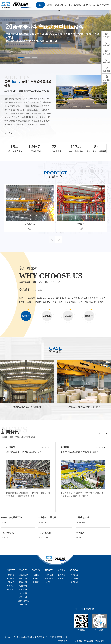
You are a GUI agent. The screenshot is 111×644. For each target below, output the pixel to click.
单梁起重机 (24, 579)
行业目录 (36, 575)
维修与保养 (49, 579)
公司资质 (11, 579)
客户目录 (36, 579)
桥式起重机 (24, 586)
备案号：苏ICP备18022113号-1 (55, 637)
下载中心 (74, 579)
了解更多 (13, 51)
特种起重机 (24, 604)
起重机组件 (24, 575)
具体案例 (36, 582)
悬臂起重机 (24, 597)
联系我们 (11, 590)
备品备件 (49, 582)
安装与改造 (49, 575)
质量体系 (11, 582)
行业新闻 (62, 579)
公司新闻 (62, 575)
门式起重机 (24, 590)
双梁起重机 (24, 582)
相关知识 (74, 575)
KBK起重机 (24, 593)
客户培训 (74, 582)
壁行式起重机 (24, 601)
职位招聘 (11, 586)
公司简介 (11, 575)
